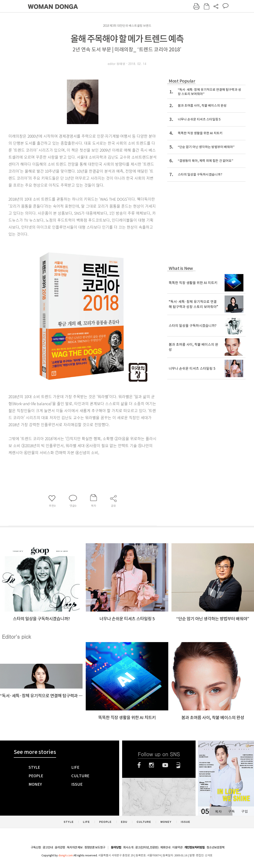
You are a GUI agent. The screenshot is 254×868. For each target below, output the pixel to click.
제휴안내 (165, 847)
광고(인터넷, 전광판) (147, 847)
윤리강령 (60, 847)
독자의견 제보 (75, 847)
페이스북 (139, 765)
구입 (244, 811)
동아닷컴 (116, 848)
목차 (218, 811)
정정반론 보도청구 (95, 847)
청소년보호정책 (215, 847)
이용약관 (177, 847)
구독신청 (36, 847)
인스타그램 (151, 765)
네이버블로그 (178, 765)
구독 (231, 811)
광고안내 (48, 847)
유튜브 (165, 765)
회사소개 (128, 847)
